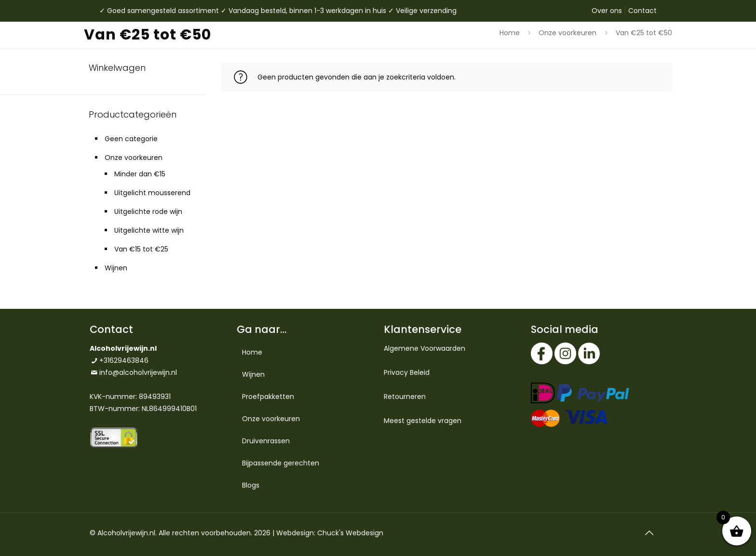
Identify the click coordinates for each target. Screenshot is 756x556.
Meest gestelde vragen (423, 421)
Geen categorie (131, 139)
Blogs (251, 485)
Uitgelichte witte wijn (149, 230)
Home (510, 33)
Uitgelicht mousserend (152, 193)
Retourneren (405, 397)
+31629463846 (124, 360)
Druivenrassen (266, 441)
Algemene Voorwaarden (425, 348)
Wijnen (116, 268)
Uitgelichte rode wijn (148, 212)
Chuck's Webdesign (350, 533)
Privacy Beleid (407, 372)
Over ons (607, 11)
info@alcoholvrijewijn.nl (138, 372)
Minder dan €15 (140, 174)
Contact (642, 11)
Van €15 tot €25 (141, 249)
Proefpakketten (268, 397)
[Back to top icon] (649, 533)
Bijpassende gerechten (281, 463)
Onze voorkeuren (567, 33)
